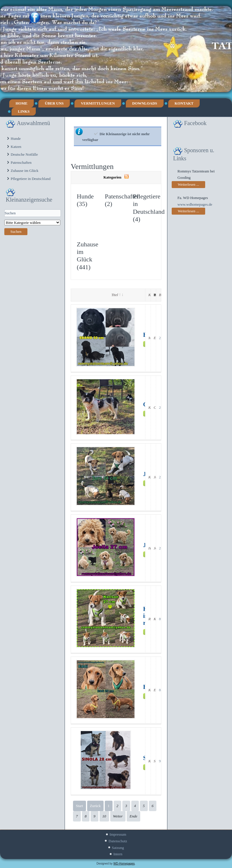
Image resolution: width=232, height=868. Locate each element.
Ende (133, 816)
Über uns (54, 103)
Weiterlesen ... (188, 184)
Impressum (118, 834)
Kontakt (184, 103)
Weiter (118, 816)
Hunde (16, 139)
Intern (118, 854)
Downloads (145, 103)
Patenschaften (21, 162)
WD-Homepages (124, 864)
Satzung (118, 848)
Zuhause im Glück (25, 171)
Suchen (16, 232)
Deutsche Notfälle (24, 154)
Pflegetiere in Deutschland (31, 179)
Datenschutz (118, 841)
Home (21, 103)
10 (104, 816)
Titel (117, 295)
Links (24, 111)
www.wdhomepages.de (195, 204)
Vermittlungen (98, 103)
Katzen (16, 147)
